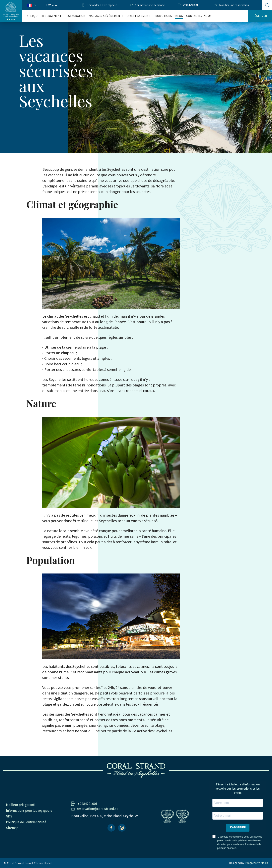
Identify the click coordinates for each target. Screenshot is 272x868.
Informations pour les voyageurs (29, 810)
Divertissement (138, 16)
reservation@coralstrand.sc (98, 809)
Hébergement (51, 16)
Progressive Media (257, 863)
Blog (179, 16)
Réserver (260, 16)
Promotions (163, 16)
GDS (9, 816)
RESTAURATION (75, 16)
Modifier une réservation (234, 5)
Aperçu (32, 16)
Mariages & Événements (106, 16)
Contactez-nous (199, 16)
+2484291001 (191, 5)
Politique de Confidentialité (26, 822)
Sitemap (12, 828)
